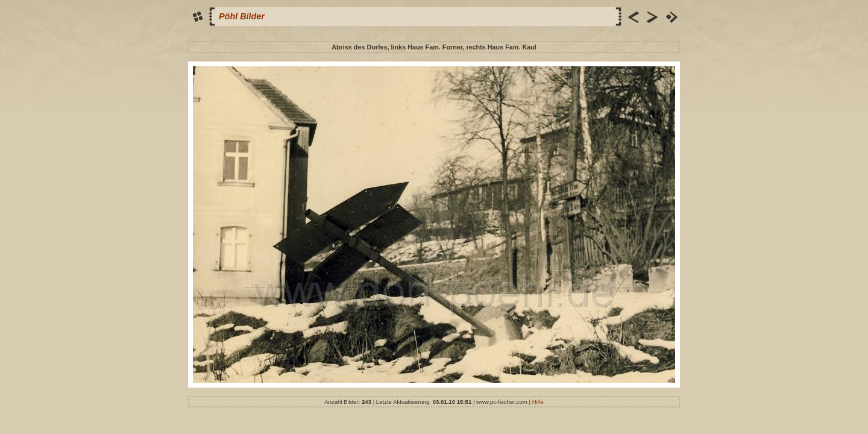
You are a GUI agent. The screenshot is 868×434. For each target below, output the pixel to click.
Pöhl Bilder (242, 16)
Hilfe (538, 402)
